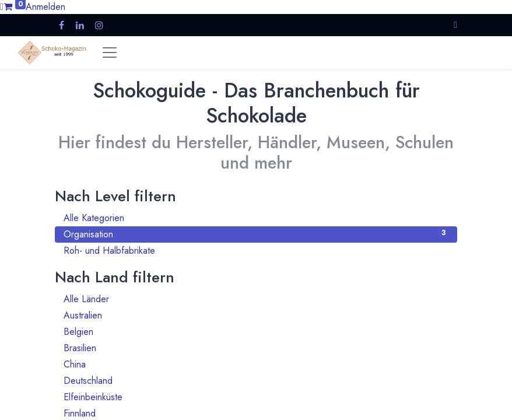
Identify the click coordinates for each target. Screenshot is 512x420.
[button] (455, 25)
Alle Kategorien (256, 218)
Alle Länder (256, 299)
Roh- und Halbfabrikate (256, 251)
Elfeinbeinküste (256, 397)
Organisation (256, 234)
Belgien (256, 332)
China (256, 364)
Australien (256, 315)
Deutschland (256, 381)
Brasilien (256, 348)
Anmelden (45, 7)
